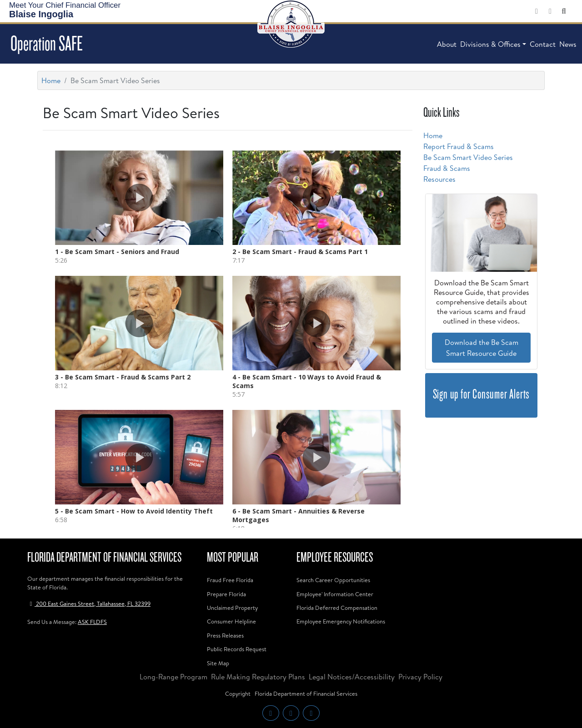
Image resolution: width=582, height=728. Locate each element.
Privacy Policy (420, 677)
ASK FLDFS (92, 622)
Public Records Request (237, 649)
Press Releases (225, 635)
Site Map (218, 663)
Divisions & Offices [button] (490, 44)
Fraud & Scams (447, 168)
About (447, 44)
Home (51, 80)
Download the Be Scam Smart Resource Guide (482, 348)
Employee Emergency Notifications (341, 621)
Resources (439, 179)
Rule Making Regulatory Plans (258, 677)
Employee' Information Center (335, 594)
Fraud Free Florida (230, 580)
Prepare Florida (226, 594)
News (568, 44)
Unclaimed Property (232, 608)
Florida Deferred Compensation (337, 608)
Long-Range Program (173, 677)
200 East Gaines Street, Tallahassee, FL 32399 (89, 603)
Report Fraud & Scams (459, 146)
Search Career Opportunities (333, 580)
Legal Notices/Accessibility (352, 677)
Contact (543, 44)
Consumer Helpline (231, 621)
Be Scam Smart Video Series (468, 157)
